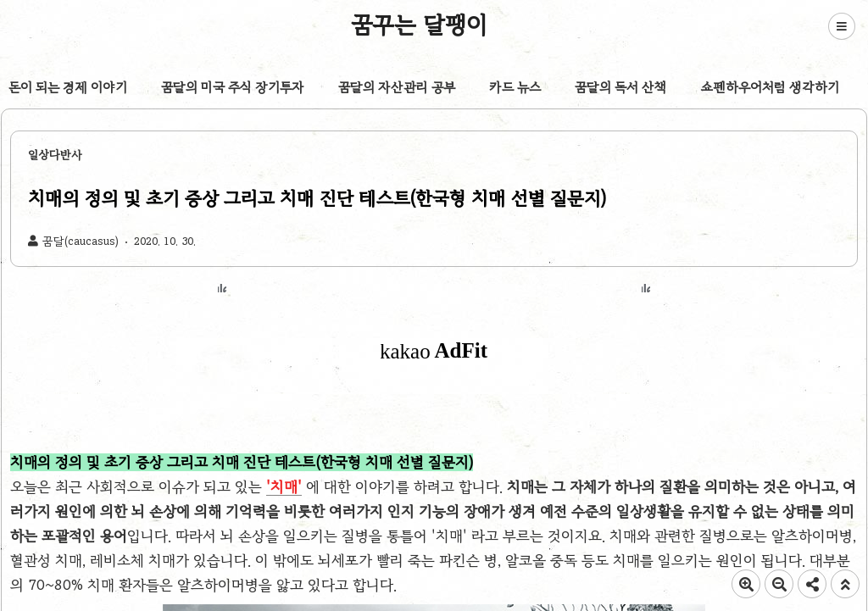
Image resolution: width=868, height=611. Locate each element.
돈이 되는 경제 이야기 (68, 87)
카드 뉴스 (515, 87)
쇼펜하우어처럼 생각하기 (770, 87)
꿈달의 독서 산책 (621, 87)
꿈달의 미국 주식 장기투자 (233, 87)
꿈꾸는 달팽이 (420, 25)
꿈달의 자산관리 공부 (397, 87)
